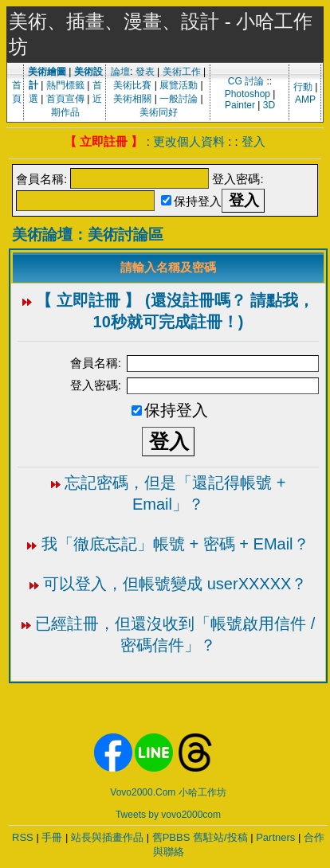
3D (269, 105)
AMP (305, 100)
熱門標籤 (65, 85)
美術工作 (182, 72)
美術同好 (159, 112)
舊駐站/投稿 (220, 837)
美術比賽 (132, 85)
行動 (303, 87)
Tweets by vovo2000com (168, 815)
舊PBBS (171, 837)
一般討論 (179, 99)
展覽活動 (179, 85)
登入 (253, 141)
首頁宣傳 (65, 99)
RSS (23, 837)
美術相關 (132, 99)
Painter (240, 105)
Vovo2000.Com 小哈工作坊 (168, 792)
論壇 (120, 72)
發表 (145, 72)
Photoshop (247, 94)
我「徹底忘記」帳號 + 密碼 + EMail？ (175, 544)
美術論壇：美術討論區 (88, 235)
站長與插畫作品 (107, 837)
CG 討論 (246, 81)
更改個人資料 (189, 141)
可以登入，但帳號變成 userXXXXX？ (175, 584)
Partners (275, 837)
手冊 (52, 837)
